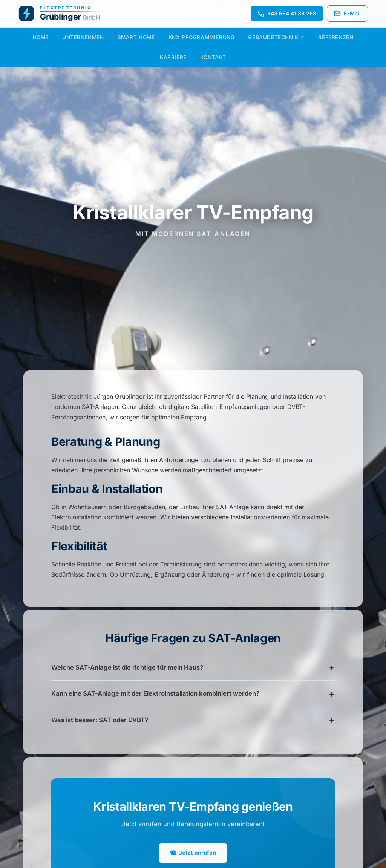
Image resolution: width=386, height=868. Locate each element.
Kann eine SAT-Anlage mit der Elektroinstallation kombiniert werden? (155, 693)
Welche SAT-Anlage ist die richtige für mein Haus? (127, 667)
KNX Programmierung (202, 37)
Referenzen (336, 37)
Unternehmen (83, 37)
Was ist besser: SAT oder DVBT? (100, 720)
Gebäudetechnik (276, 37)
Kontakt (213, 57)
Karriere (173, 57)
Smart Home (136, 37)
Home (41, 37)
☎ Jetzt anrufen (193, 853)
